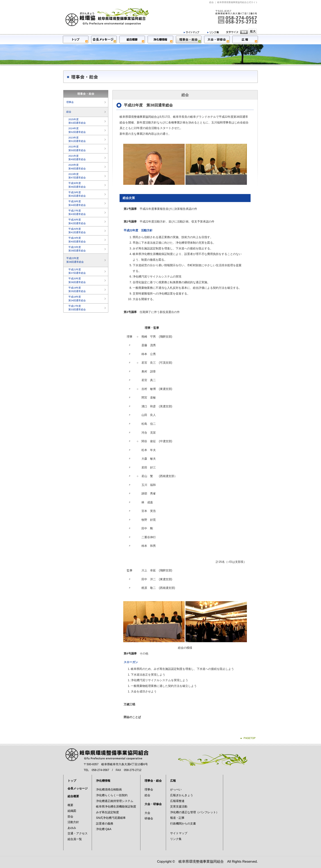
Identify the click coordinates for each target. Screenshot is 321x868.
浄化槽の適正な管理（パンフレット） (194, 812)
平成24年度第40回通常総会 (77, 240)
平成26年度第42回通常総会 (77, 222)
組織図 (72, 811)
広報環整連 (177, 801)
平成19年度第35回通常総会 (77, 290)
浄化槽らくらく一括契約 (112, 795)
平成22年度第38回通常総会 (75, 260)
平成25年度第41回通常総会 (77, 231)
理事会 (70, 102)
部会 (70, 817)
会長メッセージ (78, 789)
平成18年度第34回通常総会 (77, 299)
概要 (70, 805)
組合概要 (73, 796)
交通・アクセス (78, 833)
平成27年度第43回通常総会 (77, 212)
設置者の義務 (105, 824)
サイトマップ (179, 833)
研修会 (149, 818)
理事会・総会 (153, 781)
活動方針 (73, 822)
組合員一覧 (75, 839)
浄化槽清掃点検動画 (109, 790)
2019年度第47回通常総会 (77, 176)
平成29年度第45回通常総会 (77, 194)
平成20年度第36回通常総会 (77, 280)
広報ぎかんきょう (182, 795)
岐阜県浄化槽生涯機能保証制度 (116, 807)
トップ (72, 781)
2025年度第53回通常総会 (77, 121)
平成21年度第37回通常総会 (77, 271)
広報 (173, 781)
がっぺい (176, 790)
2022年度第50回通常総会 (77, 148)
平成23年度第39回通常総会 (77, 249)
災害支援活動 (179, 807)
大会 (147, 813)
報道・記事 (177, 818)
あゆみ (72, 828)
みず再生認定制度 (107, 812)
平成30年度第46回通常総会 (77, 185)
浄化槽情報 (103, 781)
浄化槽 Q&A (104, 829)
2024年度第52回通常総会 (77, 130)
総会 (69, 112)
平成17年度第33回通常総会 (77, 308)
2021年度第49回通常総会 (77, 158)
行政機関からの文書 (183, 824)
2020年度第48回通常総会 (77, 167)
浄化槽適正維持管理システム (115, 801)
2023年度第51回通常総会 (77, 139)
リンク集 (176, 839)
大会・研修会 (153, 804)
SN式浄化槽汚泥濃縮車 (111, 818)
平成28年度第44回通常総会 (77, 203)
